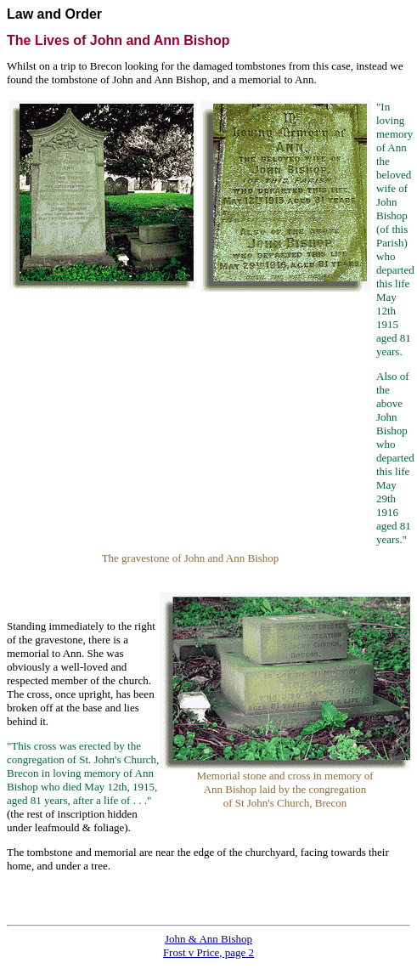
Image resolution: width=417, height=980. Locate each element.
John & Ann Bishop (208, 939)
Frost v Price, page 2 (208, 952)
